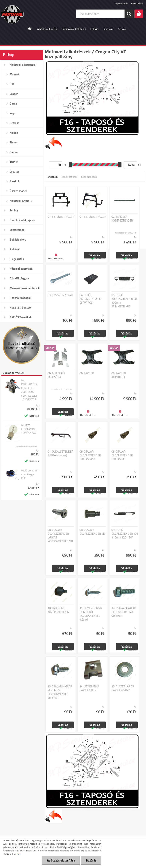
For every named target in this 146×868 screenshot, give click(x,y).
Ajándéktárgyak (19, 278)
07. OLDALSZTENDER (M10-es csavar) (60, 454)
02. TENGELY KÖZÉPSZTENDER (122, 219)
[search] (129, 14)
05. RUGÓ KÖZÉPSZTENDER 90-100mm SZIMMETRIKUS (125, 301)
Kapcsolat (108, 29)
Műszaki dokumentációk (25, 288)
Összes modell (19, 191)
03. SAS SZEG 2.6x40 (60, 295)
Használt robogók (21, 298)
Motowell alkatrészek (23, 65)
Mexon (14, 133)
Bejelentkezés (121, 3)
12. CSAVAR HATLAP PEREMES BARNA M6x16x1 (124, 612)
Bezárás (91, 860)
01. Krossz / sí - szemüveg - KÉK (30, 474)
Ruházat (15, 249)
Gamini (14, 152)
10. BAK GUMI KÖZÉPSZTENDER (58, 610)
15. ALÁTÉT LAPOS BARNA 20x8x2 (123, 688)
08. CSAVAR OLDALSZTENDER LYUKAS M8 (122, 455)
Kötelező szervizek (21, 269)
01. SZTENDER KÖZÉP (61, 217)
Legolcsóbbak (69, 177)
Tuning (14, 210)
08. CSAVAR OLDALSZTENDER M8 (92, 532)
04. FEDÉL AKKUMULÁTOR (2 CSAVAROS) (90, 299)
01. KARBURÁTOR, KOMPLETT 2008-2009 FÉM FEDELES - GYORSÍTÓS (29, 390)
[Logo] (26, 14)
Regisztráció (137, 3)
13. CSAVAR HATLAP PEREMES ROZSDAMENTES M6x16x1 (60, 692)
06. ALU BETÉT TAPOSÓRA (56, 375)
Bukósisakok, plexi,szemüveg (19, 241)
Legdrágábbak (89, 177)
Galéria (94, 29)
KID (12, 84)
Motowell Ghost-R (21, 201)
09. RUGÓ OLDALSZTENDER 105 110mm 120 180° (125, 534)
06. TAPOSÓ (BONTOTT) (119, 375)
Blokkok (15, 181)
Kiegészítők (17, 259)
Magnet (14, 74)
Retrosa (15, 123)
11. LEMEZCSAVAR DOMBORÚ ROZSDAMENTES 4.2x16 (91, 614)
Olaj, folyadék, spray (22, 220)
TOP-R (14, 162)
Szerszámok (17, 230)
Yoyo (13, 113)
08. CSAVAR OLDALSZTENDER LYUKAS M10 (90, 455)
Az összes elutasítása (61, 860)
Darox (13, 104)
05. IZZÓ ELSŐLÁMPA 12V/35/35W (29, 429)
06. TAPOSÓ (87, 373)
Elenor (14, 142)
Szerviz (122, 29)
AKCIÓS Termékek (21, 317)
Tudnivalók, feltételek (74, 29)
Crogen (14, 94)
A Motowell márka (47, 29)
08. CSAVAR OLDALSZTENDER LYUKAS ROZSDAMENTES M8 (60, 536)
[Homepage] (30, 29)
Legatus (15, 172)
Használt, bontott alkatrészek (20, 309)
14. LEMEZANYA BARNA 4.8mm (89, 688)
